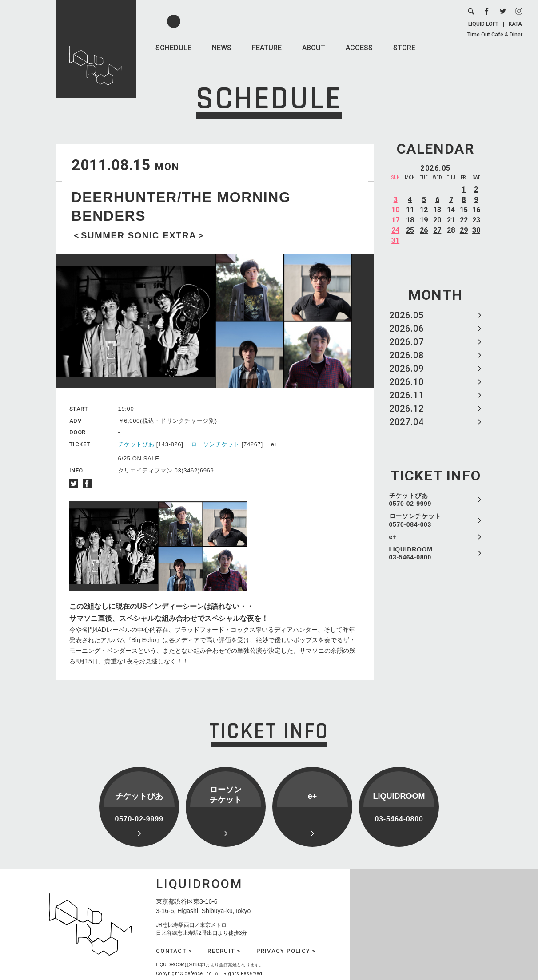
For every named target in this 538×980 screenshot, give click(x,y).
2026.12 (406, 409)
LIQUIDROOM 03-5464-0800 (411, 553)
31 (395, 240)
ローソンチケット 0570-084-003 (415, 520)
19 (424, 220)
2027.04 (406, 422)
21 (451, 220)
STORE (404, 48)
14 (451, 210)
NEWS (222, 48)
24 (395, 230)
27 (437, 230)
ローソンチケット (215, 444)
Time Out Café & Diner (495, 35)
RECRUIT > (224, 951)
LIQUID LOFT (483, 24)
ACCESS (359, 48)
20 (437, 220)
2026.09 (406, 369)
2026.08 (406, 355)
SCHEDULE (173, 48)
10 (395, 210)
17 (395, 220)
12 (424, 210)
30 (476, 230)
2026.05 (406, 315)
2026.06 (406, 329)
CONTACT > (174, 951)
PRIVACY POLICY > (286, 951)
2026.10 (406, 382)
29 (464, 230)
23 (476, 220)
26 (424, 230)
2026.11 (406, 395)
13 (437, 210)
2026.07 (406, 342)
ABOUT (314, 48)
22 (464, 220)
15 (464, 210)
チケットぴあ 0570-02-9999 (410, 500)
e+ (393, 537)
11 (410, 210)
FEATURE (267, 48)
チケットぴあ (136, 444)
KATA (515, 24)
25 (410, 230)
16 (476, 210)
